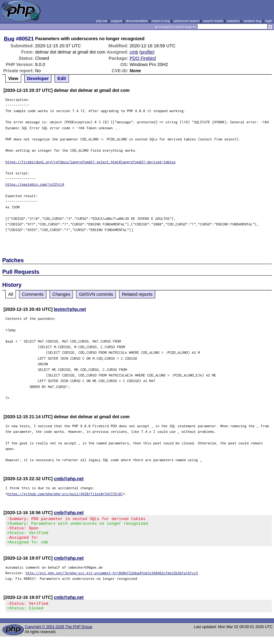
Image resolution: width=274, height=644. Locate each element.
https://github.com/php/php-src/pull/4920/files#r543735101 (65, 494)
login (269, 21)
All (11, 294)
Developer (38, 78)
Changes (61, 294)
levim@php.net (70, 309)
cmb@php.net (69, 479)
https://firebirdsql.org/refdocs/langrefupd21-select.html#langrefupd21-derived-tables (90, 162)
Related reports (137, 294)
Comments (33, 294)
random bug (252, 21)
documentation (137, 21)
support (117, 21)
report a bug (161, 21)
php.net (102, 21)
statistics (233, 21)
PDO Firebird (143, 58)
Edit (62, 78)
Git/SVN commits (96, 294)
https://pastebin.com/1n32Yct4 (35, 184)
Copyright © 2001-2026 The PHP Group (58, 634)
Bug (9, 39)
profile (147, 52)
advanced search (186, 21)
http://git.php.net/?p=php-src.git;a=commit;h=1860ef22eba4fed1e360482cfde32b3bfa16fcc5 (112, 578)
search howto (213, 21)
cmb (134, 52)
